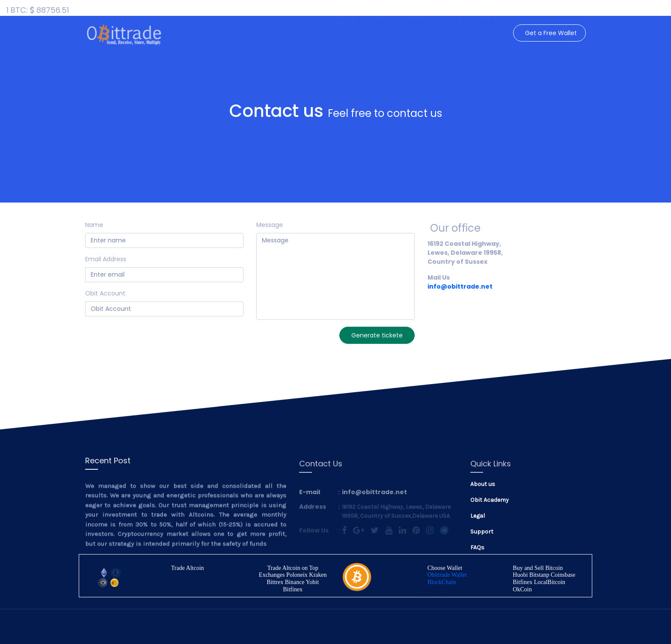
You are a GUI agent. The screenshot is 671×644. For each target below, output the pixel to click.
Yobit (313, 582)
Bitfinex (293, 589)
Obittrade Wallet (447, 575)
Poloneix (297, 575)
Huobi (520, 575)
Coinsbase (563, 575)
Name (94, 225)
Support (482, 532)
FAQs (477, 547)
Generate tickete (377, 335)
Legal (478, 516)
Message (270, 225)
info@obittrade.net (460, 286)
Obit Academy (490, 500)
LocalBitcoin (550, 582)
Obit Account (105, 293)
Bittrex (275, 582)
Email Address (106, 259)
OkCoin (522, 589)
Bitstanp (539, 575)
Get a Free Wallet (551, 33)
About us (483, 484)
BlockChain (442, 582)
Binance (295, 582)
